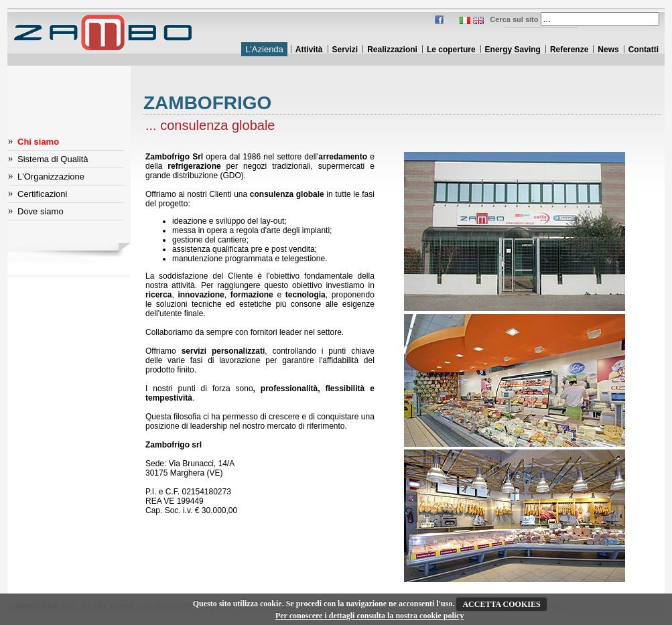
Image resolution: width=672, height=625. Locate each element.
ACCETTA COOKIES (501, 604)
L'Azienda (264, 49)
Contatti (644, 50)
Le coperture (451, 50)
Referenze (569, 50)
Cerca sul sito (514, 19)
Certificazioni (42, 194)
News (608, 50)
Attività (309, 50)
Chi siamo (38, 142)
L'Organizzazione (51, 177)
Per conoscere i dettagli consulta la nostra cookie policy (370, 616)
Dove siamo (41, 211)
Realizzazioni (392, 50)
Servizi (345, 50)
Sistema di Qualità (53, 159)
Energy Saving (513, 50)
